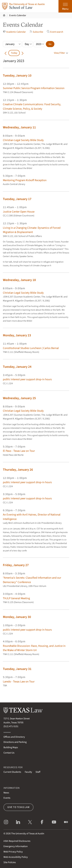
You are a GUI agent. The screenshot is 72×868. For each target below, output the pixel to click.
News (6, 793)
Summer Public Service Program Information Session (34, 88)
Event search (55, 32)
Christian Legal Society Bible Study (23, 140)
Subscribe (36, 32)
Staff (38, 772)
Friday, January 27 (16, 565)
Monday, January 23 (17, 335)
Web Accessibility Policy (16, 857)
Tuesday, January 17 (17, 199)
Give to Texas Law (19, 807)
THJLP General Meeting (16, 598)
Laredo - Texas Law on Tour (19, 682)
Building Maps (11, 747)
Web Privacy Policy (13, 852)
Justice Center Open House (19, 212)
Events (7, 798)
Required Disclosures (17, 841)
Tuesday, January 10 (17, 76)
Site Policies (10, 862)
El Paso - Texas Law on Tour (19, 451)
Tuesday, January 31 (17, 669)
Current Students (12, 772)
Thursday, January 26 (18, 470)
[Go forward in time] (23, 53)
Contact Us (9, 753)
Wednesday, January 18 (19, 280)
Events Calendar (18, 15)
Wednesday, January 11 (19, 127)
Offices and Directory (14, 737)
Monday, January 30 (17, 617)
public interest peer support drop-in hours (27, 379)
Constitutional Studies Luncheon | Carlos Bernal (31, 348)
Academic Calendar (14, 32)
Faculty (28, 772)
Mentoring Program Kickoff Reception (25, 180)
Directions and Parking (15, 742)
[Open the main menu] (65, 6)
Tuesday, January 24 (17, 367)
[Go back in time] (6, 53)
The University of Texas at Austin (28, 834)
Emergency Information (16, 846)
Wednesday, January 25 (19, 398)
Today (14, 53)
